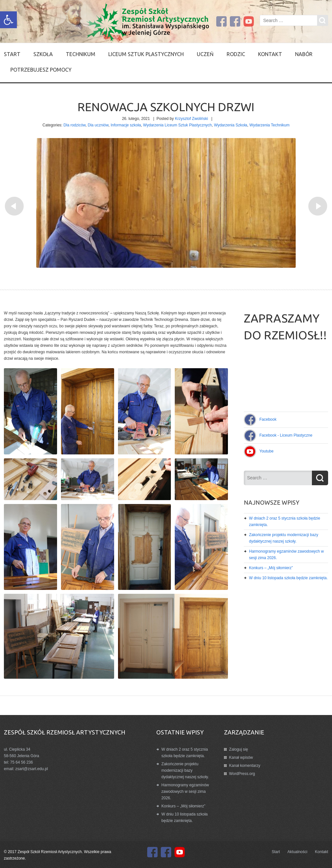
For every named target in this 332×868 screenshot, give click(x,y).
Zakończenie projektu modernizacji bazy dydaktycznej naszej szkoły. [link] (185, 770)
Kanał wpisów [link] (241, 757)
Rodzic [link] (236, 54)
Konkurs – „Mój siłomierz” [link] (271, 568)
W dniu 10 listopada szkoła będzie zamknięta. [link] (288, 578)
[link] (8, 20)
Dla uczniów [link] (98, 125)
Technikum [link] (81, 54)
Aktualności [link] (297, 852)
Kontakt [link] (270, 54)
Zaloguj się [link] (239, 749)
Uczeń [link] (205, 54)
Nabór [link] (304, 54)
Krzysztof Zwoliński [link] (191, 119)
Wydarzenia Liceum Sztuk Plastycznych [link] (177, 125)
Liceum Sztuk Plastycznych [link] (146, 54)
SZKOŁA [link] (43, 54)
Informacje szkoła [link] (126, 125)
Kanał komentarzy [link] (245, 766)
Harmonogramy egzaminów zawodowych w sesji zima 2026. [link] (185, 792)
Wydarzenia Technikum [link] (269, 125)
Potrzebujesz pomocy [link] (41, 70)
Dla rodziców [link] (75, 125)
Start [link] (12, 54)
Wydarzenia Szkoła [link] (231, 125)
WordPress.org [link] (242, 774)
